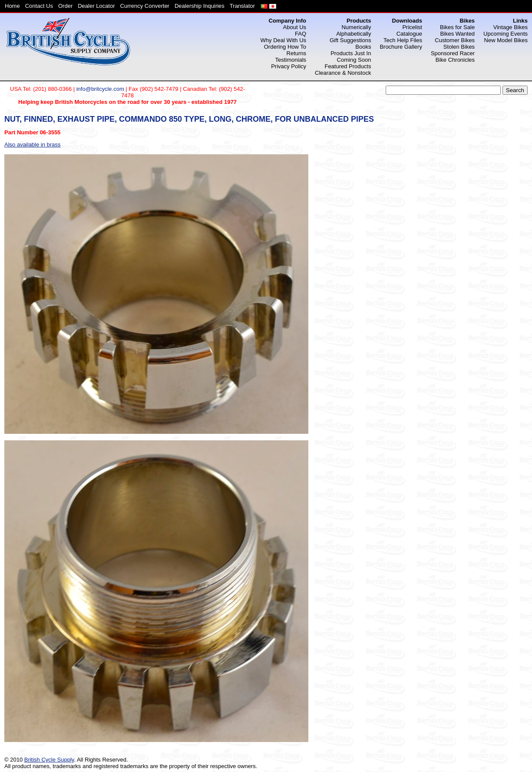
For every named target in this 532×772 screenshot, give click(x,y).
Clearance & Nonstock (343, 73)
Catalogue (409, 34)
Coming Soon (354, 60)
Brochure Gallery (401, 47)
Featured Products (348, 66)
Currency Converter (145, 6)
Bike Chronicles (455, 60)
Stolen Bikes (459, 47)
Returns (297, 53)
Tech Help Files (403, 40)
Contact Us (39, 6)
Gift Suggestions (350, 40)
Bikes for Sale (457, 27)
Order (65, 6)
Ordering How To (285, 47)
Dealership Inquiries (200, 6)
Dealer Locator (96, 6)
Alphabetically (354, 34)
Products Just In (351, 53)
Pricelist (412, 27)
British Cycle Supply (49, 760)
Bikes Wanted (457, 34)
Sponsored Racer (453, 53)
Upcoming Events (506, 34)
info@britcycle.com (100, 89)
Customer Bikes (455, 40)
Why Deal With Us (283, 40)
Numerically (356, 27)
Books (363, 47)
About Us (295, 27)
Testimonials (291, 60)
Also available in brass (32, 145)
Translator (242, 6)
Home (12, 6)
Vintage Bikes (511, 27)
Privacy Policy (289, 66)
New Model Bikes (506, 40)
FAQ (301, 34)
